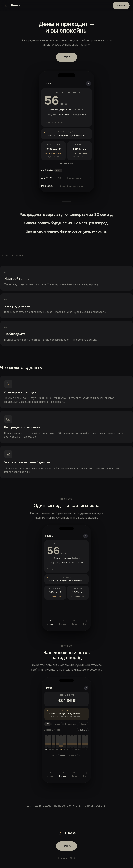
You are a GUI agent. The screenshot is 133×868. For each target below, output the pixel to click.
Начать (121, 5)
